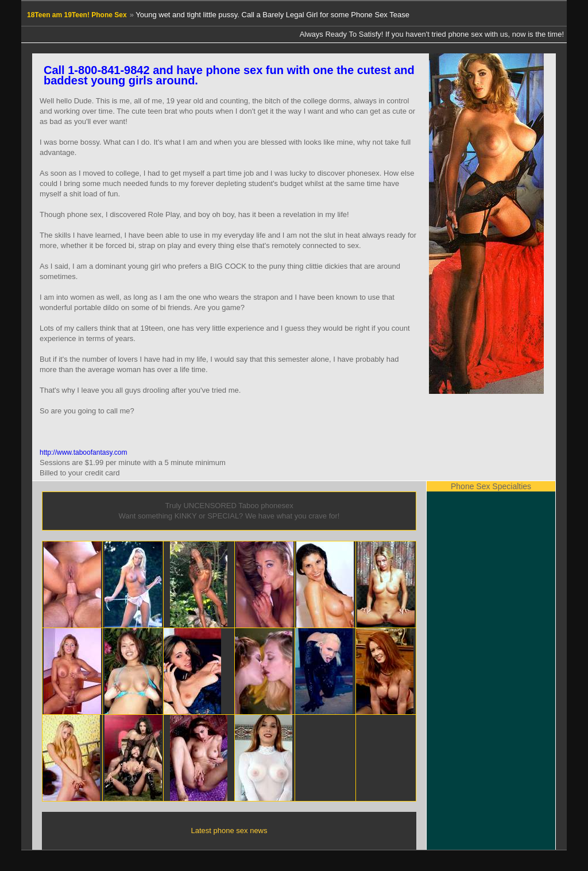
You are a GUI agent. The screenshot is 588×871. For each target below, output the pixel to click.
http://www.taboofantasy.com (84, 452)
